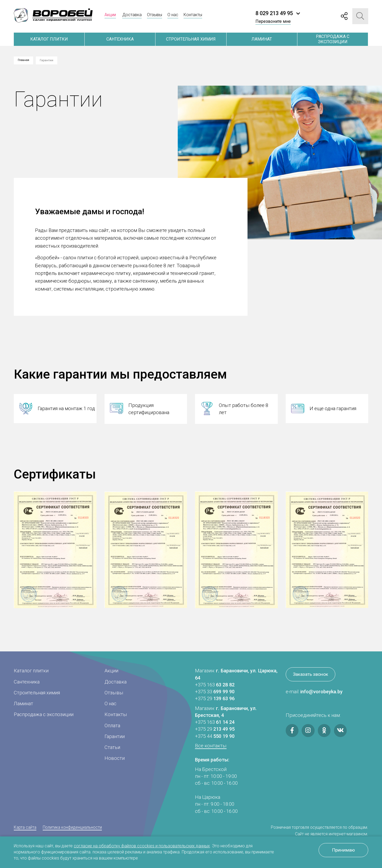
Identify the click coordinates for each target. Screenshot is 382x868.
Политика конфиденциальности (72, 827)
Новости (115, 758)
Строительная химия (191, 39)
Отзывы (155, 15)
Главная (24, 60)
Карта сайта (25, 827)
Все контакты (211, 746)
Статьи (112, 747)
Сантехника (120, 39)
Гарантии (115, 736)
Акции (110, 15)
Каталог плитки (49, 39)
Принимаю (342, 851)
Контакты (193, 15)
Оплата (112, 725)
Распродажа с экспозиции (333, 39)
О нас (173, 15)
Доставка (132, 15)
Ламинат (262, 39)
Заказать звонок (312, 675)
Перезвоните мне (273, 21)
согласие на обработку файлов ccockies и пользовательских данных (142, 846)
